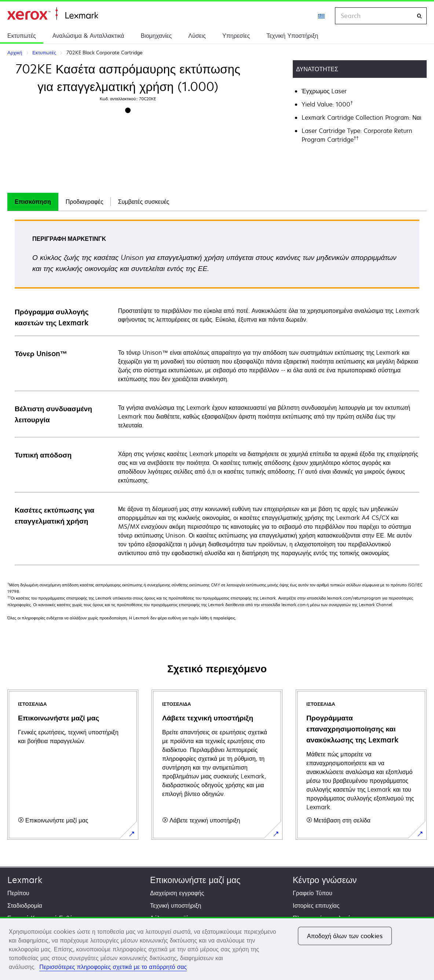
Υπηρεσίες (236, 36)
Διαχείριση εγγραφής (177, 893)
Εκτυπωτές (22, 36)
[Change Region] (322, 16)
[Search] (419, 16)
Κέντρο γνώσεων (325, 880)
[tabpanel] (217, 392)
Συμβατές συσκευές (144, 202)
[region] (217, 948)
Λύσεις (197, 36)
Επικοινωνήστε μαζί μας (195, 880)
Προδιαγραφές (85, 202)
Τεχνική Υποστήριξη (292, 36)
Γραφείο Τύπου (313, 893)
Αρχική (53, 14)
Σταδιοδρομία (25, 905)
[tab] (33, 202)
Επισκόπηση (33, 202)
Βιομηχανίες (156, 36)
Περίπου (18, 893)
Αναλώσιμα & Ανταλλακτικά (88, 36)
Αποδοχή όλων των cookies (345, 936)
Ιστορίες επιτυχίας (316, 905)
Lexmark (25, 880)
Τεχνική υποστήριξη (176, 905)
